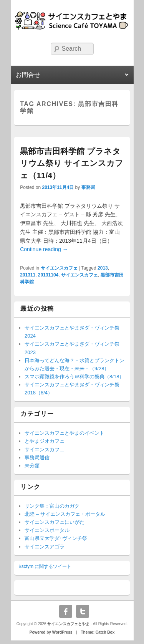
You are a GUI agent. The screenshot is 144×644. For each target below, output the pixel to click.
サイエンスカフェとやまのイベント (65, 433)
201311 (28, 275)
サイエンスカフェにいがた (55, 522)
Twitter (83, 611)
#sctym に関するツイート (45, 566)
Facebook (66, 611)
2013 (103, 268)
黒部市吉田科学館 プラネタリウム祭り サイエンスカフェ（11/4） (72, 163)
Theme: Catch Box (98, 632)
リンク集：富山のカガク (52, 506)
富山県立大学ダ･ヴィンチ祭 (56, 538)
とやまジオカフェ (45, 441)
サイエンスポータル (47, 530)
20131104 (48, 275)
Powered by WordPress (51, 632)
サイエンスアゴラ (45, 547)
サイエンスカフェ (59, 268)
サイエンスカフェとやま (69, 624)
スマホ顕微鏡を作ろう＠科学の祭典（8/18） (74, 377)
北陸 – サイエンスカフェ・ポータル (65, 514)
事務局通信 (37, 458)
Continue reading (44, 249)
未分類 (32, 466)
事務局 (88, 187)
